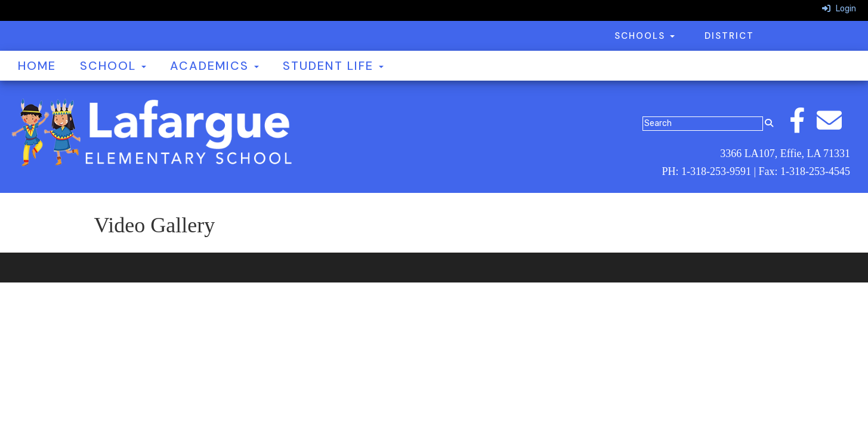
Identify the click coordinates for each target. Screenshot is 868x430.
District (729, 36)
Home (37, 66)
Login (839, 9)
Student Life (333, 66)
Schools (645, 36)
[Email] (835, 127)
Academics (214, 66)
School (113, 66)
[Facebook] (803, 127)
